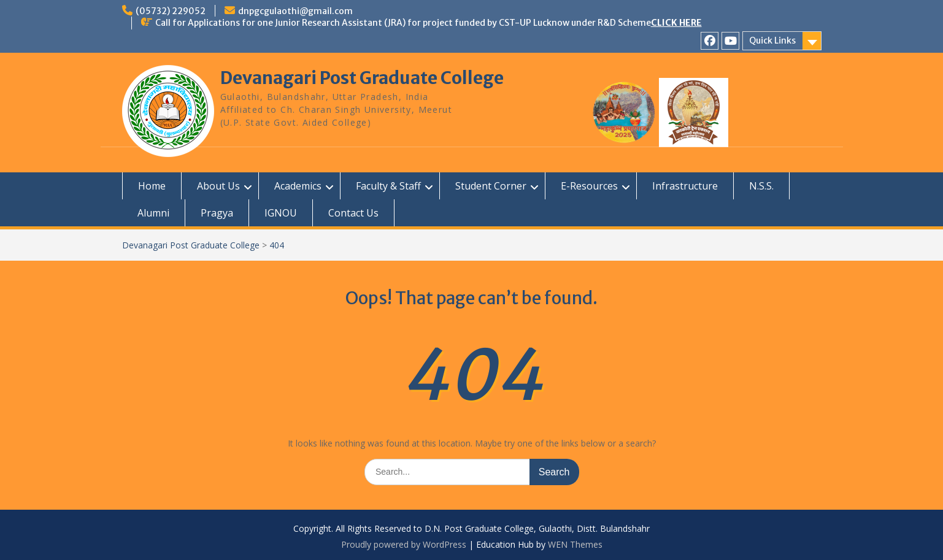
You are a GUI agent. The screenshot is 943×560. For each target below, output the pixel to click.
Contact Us (353, 213)
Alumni (153, 213)
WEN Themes (575, 544)
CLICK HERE (676, 23)
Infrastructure (685, 186)
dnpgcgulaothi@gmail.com (295, 11)
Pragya (217, 213)
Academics (298, 186)
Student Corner (491, 186)
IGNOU (281, 213)
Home (152, 186)
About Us (218, 186)
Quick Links (772, 40)
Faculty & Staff (388, 186)
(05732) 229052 (171, 11)
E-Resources (589, 186)
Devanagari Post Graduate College (362, 78)
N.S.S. (761, 186)
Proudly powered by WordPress (404, 544)
